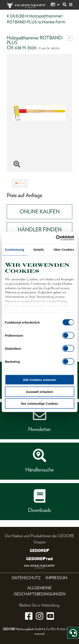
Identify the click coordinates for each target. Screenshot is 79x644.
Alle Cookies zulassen (40, 380)
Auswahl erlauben (39, 392)
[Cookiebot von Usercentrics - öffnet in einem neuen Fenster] (56, 238)
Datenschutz (26, 578)
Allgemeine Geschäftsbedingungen (40, 591)
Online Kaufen (40, 212)
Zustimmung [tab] (14, 250)
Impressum (56, 578)
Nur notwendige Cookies (40, 404)
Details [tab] (39, 250)
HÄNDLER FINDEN (40, 229)
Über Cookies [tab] (64, 250)
